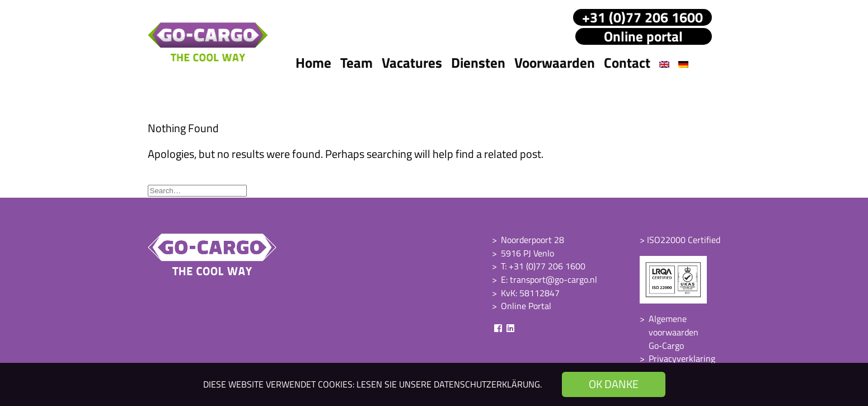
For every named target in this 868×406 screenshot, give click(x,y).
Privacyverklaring (682, 358)
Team (356, 63)
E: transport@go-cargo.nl (549, 279)
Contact (627, 63)
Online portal (643, 36)
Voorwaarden (555, 63)
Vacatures (412, 63)
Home (313, 63)
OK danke (614, 384)
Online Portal (526, 306)
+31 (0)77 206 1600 (642, 17)
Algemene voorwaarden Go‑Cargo (674, 332)
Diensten (478, 63)
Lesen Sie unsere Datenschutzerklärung (448, 384)
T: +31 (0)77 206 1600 (543, 266)
